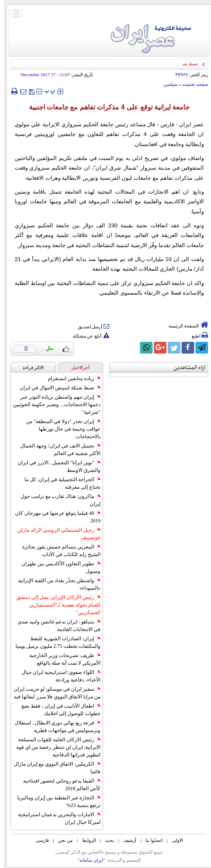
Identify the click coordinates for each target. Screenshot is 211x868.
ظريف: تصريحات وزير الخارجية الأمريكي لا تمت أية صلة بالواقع (61, 659)
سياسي (167, 84)
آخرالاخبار (77, 367)
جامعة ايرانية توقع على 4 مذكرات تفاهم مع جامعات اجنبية (106, 107)
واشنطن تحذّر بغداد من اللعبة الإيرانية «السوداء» (55, 584)
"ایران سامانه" (88, 860)
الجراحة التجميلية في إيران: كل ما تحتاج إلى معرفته (59, 483)
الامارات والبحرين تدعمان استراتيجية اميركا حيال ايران (55, 818)
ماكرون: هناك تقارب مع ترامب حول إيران (57, 500)
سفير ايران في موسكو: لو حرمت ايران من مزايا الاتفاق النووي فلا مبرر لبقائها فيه (53, 693)
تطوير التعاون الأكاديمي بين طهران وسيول (57, 567)
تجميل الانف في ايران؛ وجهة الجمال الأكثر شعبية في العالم (57, 450)
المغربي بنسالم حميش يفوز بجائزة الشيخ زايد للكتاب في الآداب (58, 551)
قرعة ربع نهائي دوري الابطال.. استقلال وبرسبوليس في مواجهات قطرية (54, 727)
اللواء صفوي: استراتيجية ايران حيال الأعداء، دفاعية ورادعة (57, 676)
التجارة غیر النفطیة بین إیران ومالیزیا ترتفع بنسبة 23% (55, 801)
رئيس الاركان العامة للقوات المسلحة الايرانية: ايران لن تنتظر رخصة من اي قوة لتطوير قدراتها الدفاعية (55, 747)
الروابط (85, 840)
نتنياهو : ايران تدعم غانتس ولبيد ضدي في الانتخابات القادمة (55, 626)
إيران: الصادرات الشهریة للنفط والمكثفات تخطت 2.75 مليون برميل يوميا (54, 642)
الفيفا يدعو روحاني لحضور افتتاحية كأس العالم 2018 (58, 785)
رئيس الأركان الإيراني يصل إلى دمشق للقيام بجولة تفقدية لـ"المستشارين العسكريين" (55, 605)
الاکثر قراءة (30, 367)
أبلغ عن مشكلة (87, 336)
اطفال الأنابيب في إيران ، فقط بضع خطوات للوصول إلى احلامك (57, 710)
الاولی (174, 840)
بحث (106, 840)
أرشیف (126, 840)
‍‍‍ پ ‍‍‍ (46, 91)
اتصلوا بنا (150, 840)
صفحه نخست (191, 84)
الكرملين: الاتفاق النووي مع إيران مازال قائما (53, 768)
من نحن (62, 840)
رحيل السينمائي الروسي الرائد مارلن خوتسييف (55, 534)
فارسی (38, 840)
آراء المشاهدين (186, 368)
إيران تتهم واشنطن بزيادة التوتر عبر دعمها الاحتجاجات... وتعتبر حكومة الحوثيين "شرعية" (53, 405)
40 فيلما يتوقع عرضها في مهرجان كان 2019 (54, 517)
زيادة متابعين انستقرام (70, 378)
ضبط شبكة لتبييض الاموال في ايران (56, 388)
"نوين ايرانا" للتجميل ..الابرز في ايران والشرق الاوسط (55, 466)
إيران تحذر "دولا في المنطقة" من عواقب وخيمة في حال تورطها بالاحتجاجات (59, 429)
